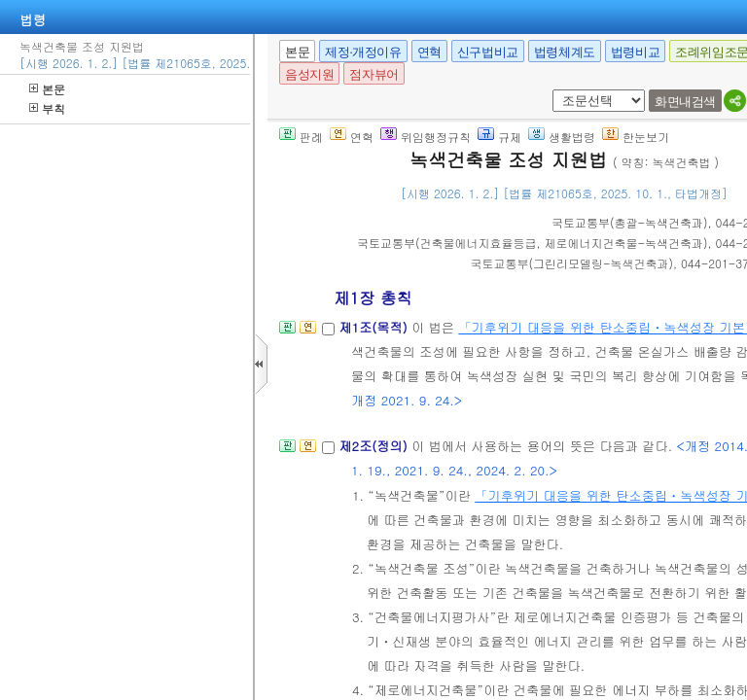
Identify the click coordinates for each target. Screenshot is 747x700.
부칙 (47, 108)
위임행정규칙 (426, 137)
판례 (301, 137)
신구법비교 (488, 52)
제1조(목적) (375, 327)
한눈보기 (636, 137)
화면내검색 (685, 102)
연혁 (429, 52)
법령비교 (635, 52)
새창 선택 (549, 90)
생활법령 (562, 137)
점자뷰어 (373, 74)
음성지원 (309, 74)
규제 (499, 137)
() (630, 222)
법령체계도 (565, 52)
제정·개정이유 (363, 52)
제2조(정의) (375, 446)
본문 (47, 89)
